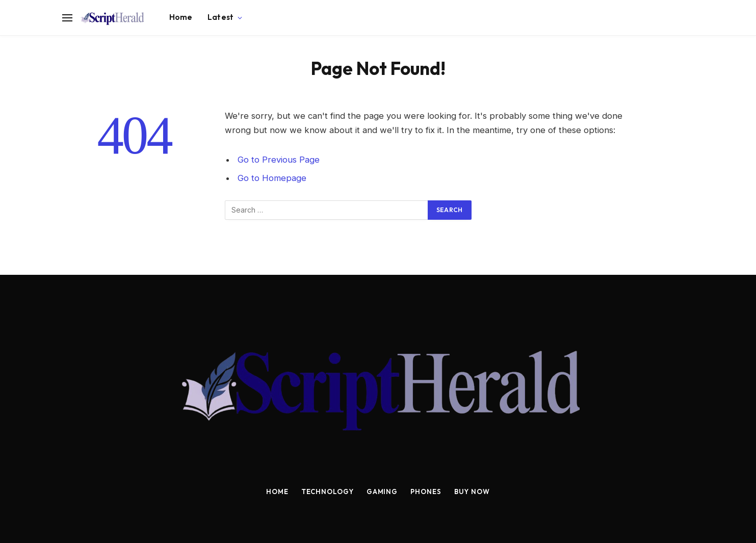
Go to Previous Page (279, 160)
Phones (426, 492)
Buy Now (472, 492)
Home (181, 17)
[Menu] (67, 18)
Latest (220, 17)
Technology (328, 492)
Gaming (382, 492)
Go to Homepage (272, 178)
